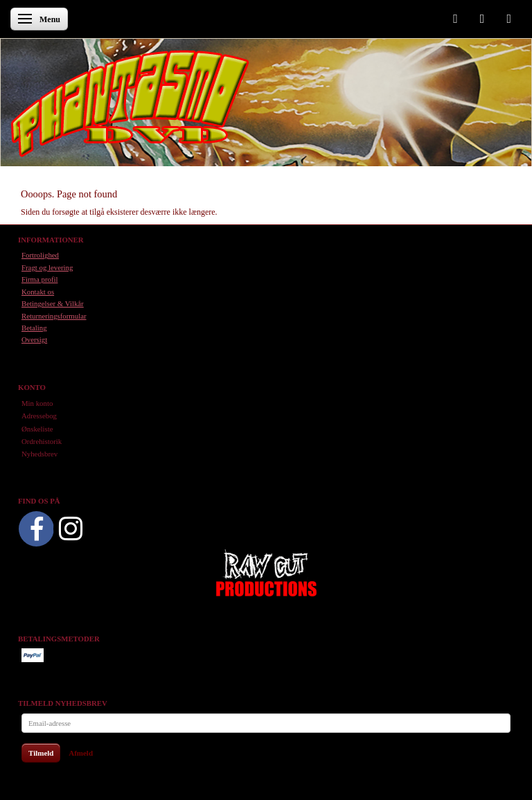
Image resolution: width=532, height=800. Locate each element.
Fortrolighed (40, 255)
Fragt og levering (47, 267)
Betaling (34, 328)
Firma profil (39, 279)
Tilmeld (41, 753)
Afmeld (81, 753)
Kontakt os (38, 292)
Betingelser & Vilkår (53, 303)
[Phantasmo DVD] (130, 103)
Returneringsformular (54, 316)
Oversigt (34, 339)
